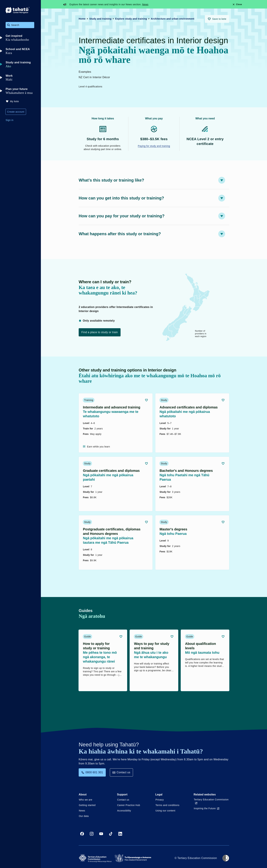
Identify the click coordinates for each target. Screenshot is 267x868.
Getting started (87, 805)
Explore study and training (131, 19)
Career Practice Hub (129, 805)
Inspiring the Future (206, 808)
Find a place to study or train (100, 332)
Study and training (100, 19)
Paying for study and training (154, 146)
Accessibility (124, 811)
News (145, 4)
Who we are (86, 800)
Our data (84, 816)
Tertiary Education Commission (211, 801)
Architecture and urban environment (173, 19)
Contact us (121, 772)
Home (82, 19)
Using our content (165, 811)
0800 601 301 (92, 772)
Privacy (160, 800)
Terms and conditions (167, 805)
